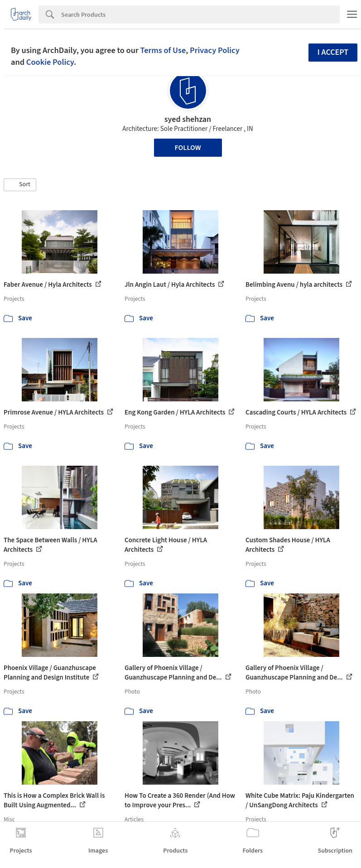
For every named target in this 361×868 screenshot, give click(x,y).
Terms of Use (163, 50)
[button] (20, 185)
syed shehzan (188, 119)
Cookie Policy (50, 62)
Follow (188, 148)
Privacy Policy (215, 50)
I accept (333, 52)
